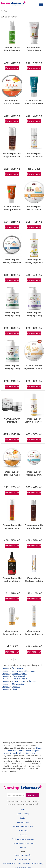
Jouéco (28, 751)
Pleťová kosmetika (19, 679)
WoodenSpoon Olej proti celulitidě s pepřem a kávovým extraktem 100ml (12, 580)
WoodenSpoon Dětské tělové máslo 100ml (34, 208)
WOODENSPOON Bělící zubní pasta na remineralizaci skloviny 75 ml (34, 102)
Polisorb (6, 753)
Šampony (33, 681)
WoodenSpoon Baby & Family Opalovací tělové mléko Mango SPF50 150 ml (34, 49)
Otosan (39, 748)
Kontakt (23, 848)
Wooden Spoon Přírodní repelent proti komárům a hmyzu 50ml (12, 49)
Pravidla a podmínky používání (23, 839)
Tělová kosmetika (19, 676)
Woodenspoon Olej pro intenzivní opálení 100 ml (34, 527)
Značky (4, 11)
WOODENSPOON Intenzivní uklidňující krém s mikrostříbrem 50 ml (12, 420)
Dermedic (14, 753)
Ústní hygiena (17, 668)
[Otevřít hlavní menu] (41, 4)
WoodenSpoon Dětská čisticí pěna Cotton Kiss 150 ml (34, 155)
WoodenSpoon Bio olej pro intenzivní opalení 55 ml (12, 155)
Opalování (16, 687)
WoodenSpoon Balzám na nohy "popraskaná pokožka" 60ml (12, 102)
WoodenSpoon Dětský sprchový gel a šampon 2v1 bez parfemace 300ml (12, 314)
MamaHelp (13, 751)
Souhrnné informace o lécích (23, 827)
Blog (23, 810)
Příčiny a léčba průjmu (23, 859)
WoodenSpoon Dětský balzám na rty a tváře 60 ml (12, 261)
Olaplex (36, 751)
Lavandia (36, 753)
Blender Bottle (25, 753)
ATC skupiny (23, 835)
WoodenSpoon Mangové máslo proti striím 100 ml (12, 473)
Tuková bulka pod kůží (23, 855)
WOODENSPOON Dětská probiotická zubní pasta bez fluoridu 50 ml (12, 208)
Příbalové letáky (23, 822)
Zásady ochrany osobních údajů (23, 843)
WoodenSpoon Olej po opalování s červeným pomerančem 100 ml (12, 527)
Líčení (14, 689)
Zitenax (21, 751)
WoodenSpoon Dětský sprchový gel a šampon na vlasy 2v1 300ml (34, 314)
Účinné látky (23, 831)
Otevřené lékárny (23, 814)
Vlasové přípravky (19, 674)
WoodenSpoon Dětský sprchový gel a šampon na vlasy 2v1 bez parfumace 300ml (12, 367)
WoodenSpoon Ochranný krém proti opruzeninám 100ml (34, 473)
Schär (5, 751)
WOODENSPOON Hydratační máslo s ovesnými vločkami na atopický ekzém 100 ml (34, 367)
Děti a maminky (18, 684)
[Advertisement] (23, 716)
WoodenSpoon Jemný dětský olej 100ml (34, 420)
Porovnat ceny (12, 68)
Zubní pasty (30, 671)
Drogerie (6, 668)
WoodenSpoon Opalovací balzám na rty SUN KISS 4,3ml (34, 580)
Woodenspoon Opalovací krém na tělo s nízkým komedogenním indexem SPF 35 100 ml (34, 633)
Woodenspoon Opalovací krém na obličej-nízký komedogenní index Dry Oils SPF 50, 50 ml (12, 633)
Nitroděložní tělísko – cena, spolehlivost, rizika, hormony (23, 864)
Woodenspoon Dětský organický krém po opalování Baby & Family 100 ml (34, 261)
